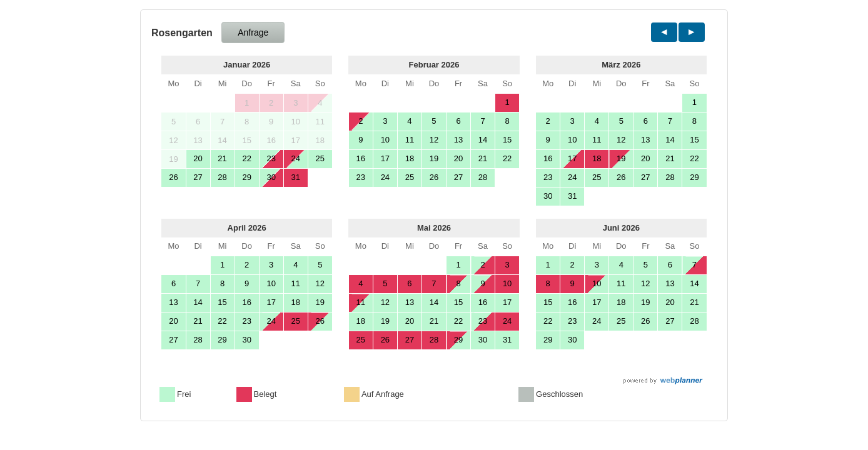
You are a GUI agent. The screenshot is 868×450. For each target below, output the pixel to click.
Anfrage (253, 32)
